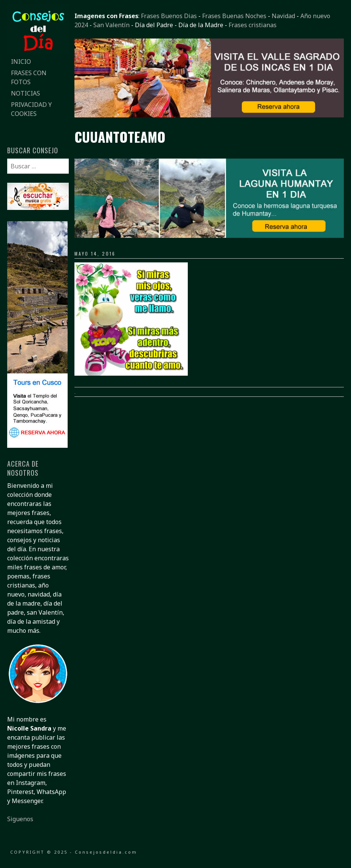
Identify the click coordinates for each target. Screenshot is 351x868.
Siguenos (20, 819)
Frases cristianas (253, 25)
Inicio (21, 62)
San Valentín (111, 25)
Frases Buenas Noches (234, 16)
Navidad (283, 16)
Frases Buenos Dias (169, 16)
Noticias (26, 93)
